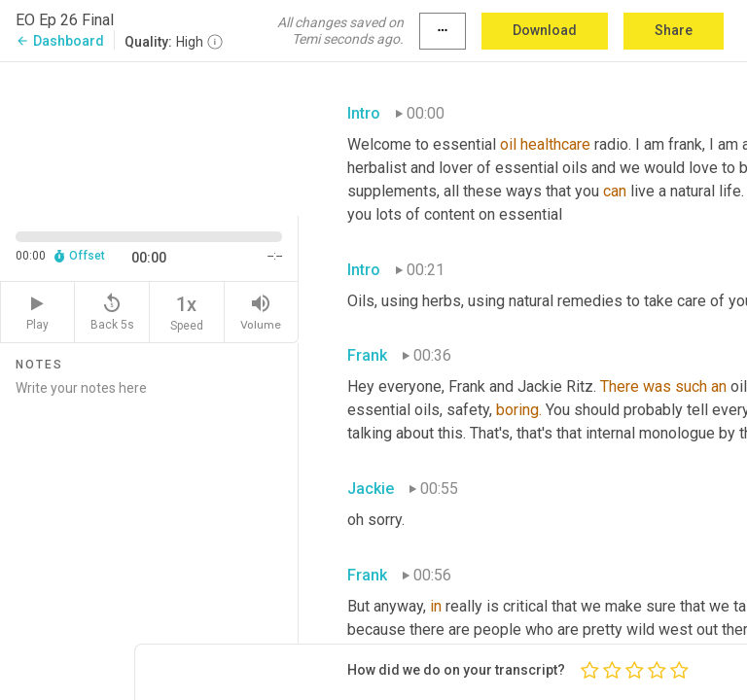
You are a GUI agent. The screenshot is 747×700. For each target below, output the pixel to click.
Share (674, 30)
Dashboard (60, 41)
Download (545, 30)
